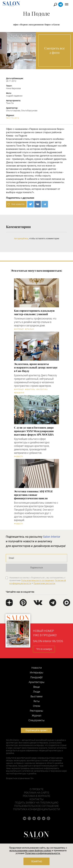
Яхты (37, 701)
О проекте (37, 789)
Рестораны (36, 711)
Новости (37, 668)
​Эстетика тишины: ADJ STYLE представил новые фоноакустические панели (33, 495)
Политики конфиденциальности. (43, 853)
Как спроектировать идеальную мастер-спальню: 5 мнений (34, 312)
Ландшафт (36, 677)
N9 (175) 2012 (13, 118)
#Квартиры (30, 389)
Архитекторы (37, 682)
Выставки (36, 696)
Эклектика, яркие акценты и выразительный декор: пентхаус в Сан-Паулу (36, 367)
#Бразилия (19, 393)
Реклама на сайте (37, 793)
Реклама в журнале (36, 796)
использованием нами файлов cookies (30, 851)
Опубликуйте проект (36, 730)
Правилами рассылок (44, 583)
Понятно (37, 862)
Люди (36, 692)
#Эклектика (42, 389)
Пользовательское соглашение (36, 806)
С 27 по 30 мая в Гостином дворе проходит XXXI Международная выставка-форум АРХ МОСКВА (34, 431)
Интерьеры (37, 672)
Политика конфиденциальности (37, 809)
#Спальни (29, 329)
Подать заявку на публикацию (37, 803)
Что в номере (44, 649)
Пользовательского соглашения (37, 580)
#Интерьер (19, 329)
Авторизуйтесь (21, 238)
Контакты (36, 799)
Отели (37, 706)
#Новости (19, 457)
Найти (55, 5)
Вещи (36, 687)
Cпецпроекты (36, 720)
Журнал (37, 716)
